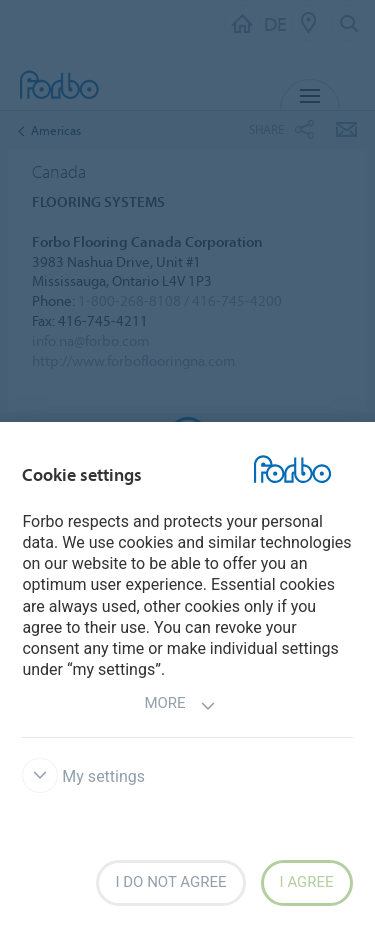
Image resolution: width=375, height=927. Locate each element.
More (179, 705)
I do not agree (170, 882)
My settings (83, 776)
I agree (307, 882)
